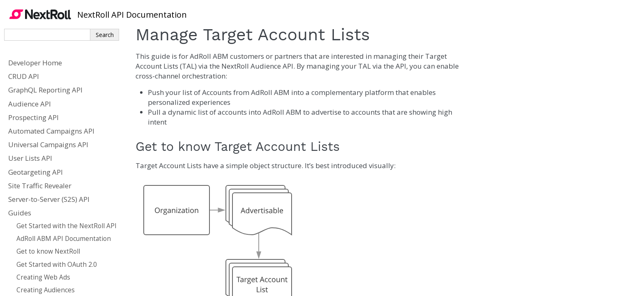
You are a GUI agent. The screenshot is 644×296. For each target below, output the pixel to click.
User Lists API (30, 158)
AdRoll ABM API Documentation (64, 239)
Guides (20, 213)
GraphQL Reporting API (45, 90)
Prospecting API (33, 117)
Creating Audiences (46, 290)
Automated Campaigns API (51, 131)
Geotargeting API (36, 172)
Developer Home (35, 63)
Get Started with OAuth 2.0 (57, 265)
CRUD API (24, 76)
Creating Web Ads (43, 277)
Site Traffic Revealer (40, 186)
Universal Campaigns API (48, 145)
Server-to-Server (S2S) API (49, 199)
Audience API (30, 104)
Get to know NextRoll (48, 251)
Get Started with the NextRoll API (67, 226)
